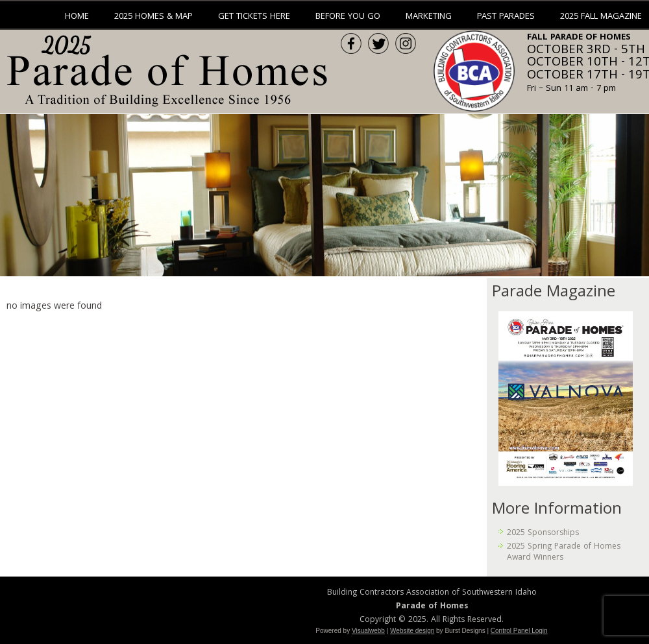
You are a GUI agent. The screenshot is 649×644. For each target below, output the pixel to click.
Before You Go (348, 17)
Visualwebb (368, 631)
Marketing (429, 17)
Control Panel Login (519, 631)
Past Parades (506, 17)
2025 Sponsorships (543, 533)
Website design (412, 631)
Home (77, 17)
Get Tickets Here (254, 17)
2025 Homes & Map (153, 17)
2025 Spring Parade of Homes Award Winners (564, 552)
